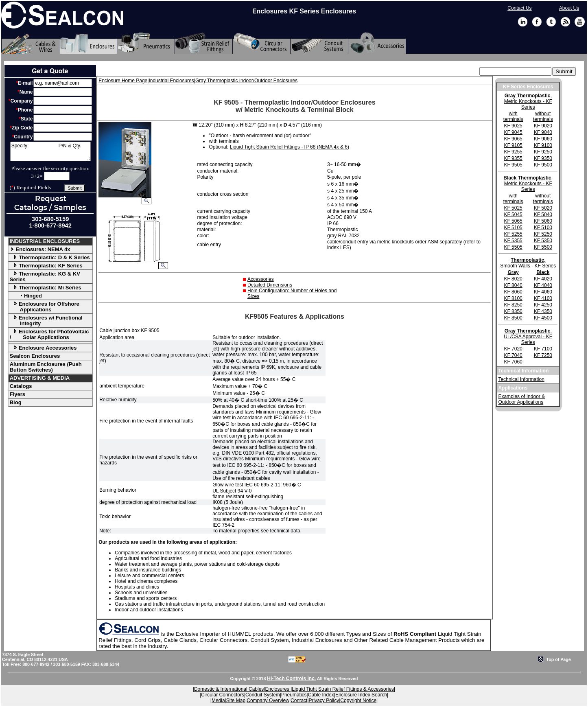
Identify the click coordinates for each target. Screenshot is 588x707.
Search (379, 695)
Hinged (26, 296)
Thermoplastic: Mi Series (46, 288)
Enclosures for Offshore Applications (45, 307)
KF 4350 (543, 311)
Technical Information (521, 379)
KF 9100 (543, 145)
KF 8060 (513, 292)
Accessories (261, 279)
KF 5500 (543, 247)
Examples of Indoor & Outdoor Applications (521, 399)
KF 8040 (513, 285)
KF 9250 (543, 152)
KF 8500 (513, 318)
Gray (513, 272)
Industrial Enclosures (171, 81)
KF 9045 (513, 132)
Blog (16, 402)
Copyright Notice (358, 700)
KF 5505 (513, 247)
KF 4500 (543, 318)
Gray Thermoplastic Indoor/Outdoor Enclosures (246, 81)
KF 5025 (513, 208)
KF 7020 (513, 349)
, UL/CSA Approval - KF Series (528, 337)
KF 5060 (543, 221)
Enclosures (278, 689)
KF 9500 (543, 165)
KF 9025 (513, 126)
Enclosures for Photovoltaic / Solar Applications (49, 334)
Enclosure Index (353, 695)
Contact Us (519, 8)
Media (218, 700)
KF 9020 (543, 126)
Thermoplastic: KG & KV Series (45, 277)
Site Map (236, 700)
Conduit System (263, 695)
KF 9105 (513, 145)
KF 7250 (543, 355)
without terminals (543, 116)
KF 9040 (543, 132)
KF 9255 (513, 152)
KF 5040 (543, 215)
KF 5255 (513, 234)
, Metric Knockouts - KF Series (528, 101)
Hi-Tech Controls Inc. (291, 679)
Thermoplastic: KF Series (46, 266)
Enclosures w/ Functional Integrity (46, 321)
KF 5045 (513, 215)
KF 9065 (513, 139)
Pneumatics (294, 695)
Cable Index (321, 695)
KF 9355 (513, 158)
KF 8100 (513, 298)
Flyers (17, 394)
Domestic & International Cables (229, 689)
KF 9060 (543, 139)
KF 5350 (543, 241)
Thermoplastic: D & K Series (50, 257)
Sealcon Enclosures (35, 356)
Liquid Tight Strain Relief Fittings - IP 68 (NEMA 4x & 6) (290, 147)
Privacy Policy (324, 700)
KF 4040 (543, 285)
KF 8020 (513, 279)
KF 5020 (543, 208)
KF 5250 (543, 234)
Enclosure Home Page (123, 81)
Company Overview (268, 700)
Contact (299, 700)
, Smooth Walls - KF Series (528, 263)
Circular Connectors (223, 695)
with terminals (513, 116)
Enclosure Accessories (43, 348)
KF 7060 (513, 362)
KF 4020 (543, 279)
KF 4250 (543, 305)
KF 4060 (543, 292)
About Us (569, 8)
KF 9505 (513, 165)
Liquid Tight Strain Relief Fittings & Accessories (343, 689)
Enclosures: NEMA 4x (40, 249)
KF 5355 (513, 241)
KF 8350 (513, 311)
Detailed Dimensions (270, 285)
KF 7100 (543, 349)
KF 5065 (513, 221)
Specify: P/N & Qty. (50, 151)
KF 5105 (513, 228)
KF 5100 (543, 228)
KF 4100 (543, 298)
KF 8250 (513, 305)
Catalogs (21, 386)
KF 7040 (513, 355)
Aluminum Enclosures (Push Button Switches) (46, 367)
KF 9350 (543, 158)
